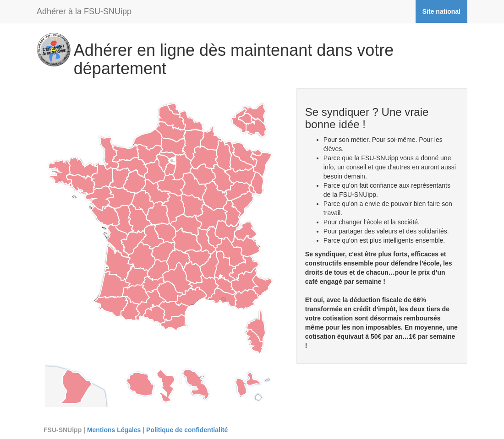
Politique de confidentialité (187, 430)
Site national (441, 11)
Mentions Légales (114, 430)
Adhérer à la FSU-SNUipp (84, 11)
